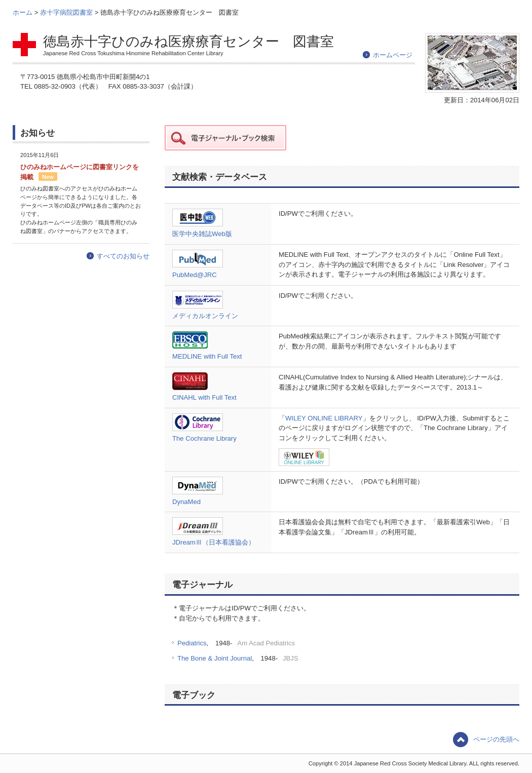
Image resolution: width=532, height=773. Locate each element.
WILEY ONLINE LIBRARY (324, 418)
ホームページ (393, 55)
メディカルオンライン (205, 316)
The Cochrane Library (204, 438)
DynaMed (186, 502)
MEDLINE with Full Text (207, 356)
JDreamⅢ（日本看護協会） (214, 542)
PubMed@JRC (195, 275)
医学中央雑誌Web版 (202, 234)
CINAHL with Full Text (204, 397)
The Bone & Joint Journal (215, 658)
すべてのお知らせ (123, 256)
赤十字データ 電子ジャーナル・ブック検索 (225, 138)
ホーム (24, 12)
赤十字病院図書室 (67, 12)
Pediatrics (192, 643)
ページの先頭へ (496, 739)
